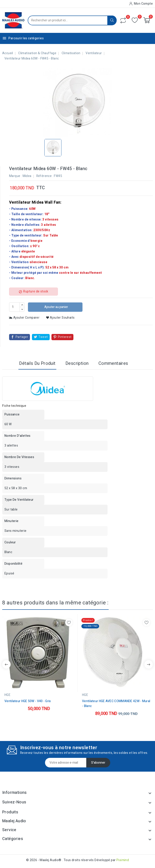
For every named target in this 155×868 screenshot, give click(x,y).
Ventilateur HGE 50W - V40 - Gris (28, 701)
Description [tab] (77, 363)
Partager (22, 337)
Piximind (123, 860)
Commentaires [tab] (113, 363)
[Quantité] (14, 307)
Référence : (45, 176)
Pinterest (65, 337)
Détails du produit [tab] (37, 363)
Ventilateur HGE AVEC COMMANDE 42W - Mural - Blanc (116, 704)
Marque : (15, 176)
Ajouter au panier (56, 307)
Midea (27, 176)
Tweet (43, 337)
